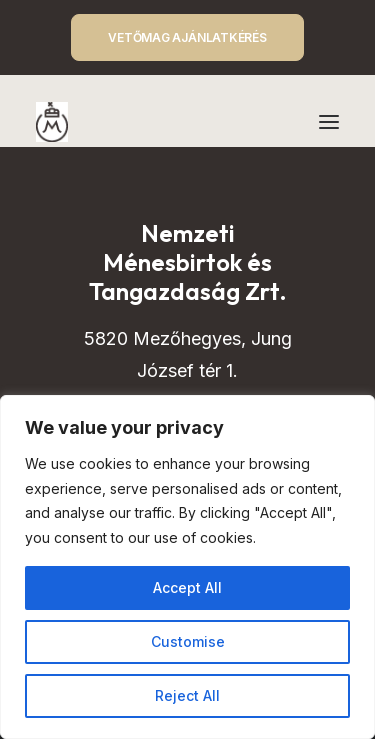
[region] (187, 567)
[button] (329, 122)
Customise (188, 641)
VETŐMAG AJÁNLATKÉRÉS (187, 37)
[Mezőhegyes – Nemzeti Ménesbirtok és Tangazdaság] (52, 122)
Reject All (187, 695)
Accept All (187, 587)
